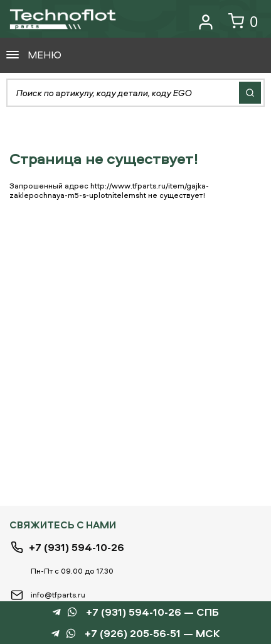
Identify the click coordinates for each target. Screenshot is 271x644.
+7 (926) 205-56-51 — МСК (152, 634)
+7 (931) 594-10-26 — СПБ (152, 612)
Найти (250, 93)
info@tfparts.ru (58, 595)
